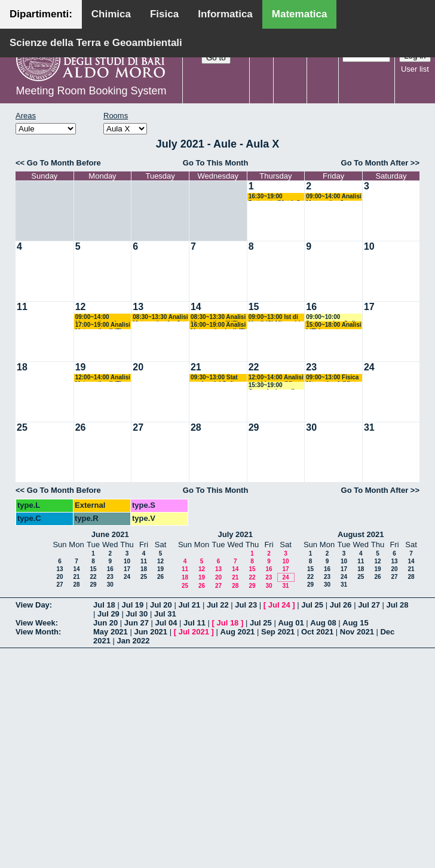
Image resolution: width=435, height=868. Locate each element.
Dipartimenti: (41, 14)
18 (22, 367)
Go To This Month (216, 163)
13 (138, 307)
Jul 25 (312, 605)
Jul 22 (218, 605)
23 (311, 367)
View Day (33, 605)
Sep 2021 (278, 632)
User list (415, 69)
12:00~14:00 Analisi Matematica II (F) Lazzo (103, 378)
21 (196, 367)
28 (196, 427)
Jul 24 (279, 605)
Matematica (300, 14)
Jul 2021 (194, 632)
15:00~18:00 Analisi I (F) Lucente (333, 325)
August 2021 (361, 534)
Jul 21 (189, 605)
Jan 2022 (134, 641)
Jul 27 (369, 605)
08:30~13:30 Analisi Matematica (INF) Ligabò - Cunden (218, 318)
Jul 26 (341, 605)
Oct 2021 (317, 632)
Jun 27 (137, 623)
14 (196, 307)
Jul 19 (132, 605)
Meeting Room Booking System (91, 91)
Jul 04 (166, 623)
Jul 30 (137, 614)
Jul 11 (194, 623)
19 (81, 367)
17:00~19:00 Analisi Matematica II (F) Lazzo (103, 325)
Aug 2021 (238, 632)
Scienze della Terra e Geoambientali (96, 43)
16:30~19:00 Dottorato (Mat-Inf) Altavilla (275, 197)
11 (22, 307)
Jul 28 (398, 605)
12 (81, 307)
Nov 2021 (357, 632)
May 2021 (111, 632)
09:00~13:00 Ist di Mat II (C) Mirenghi (275, 318)
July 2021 (235, 534)
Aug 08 (323, 623)
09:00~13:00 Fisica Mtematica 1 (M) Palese (332, 378)
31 (369, 427)
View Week (36, 623)
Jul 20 (161, 605)
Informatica (225, 14)
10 (369, 246)
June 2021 (110, 534)
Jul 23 (246, 605)
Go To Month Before (64, 163)
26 (81, 427)
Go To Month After (375, 163)
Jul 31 (165, 614)
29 (254, 427)
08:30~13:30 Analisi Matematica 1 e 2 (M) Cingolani (160, 318)
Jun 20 (105, 623)
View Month (37, 632)
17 (369, 307)
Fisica (164, 14)
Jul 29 (108, 614)
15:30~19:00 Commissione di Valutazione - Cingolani (272, 386)
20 (138, 367)
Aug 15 (355, 623)
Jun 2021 (151, 632)
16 (311, 307)
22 (254, 367)
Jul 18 (104, 605)
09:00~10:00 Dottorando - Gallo (332, 318)
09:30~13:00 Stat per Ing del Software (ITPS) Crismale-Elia (219, 378)
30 (311, 427)
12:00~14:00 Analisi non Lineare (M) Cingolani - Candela (276, 378)
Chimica (111, 14)
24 (369, 367)
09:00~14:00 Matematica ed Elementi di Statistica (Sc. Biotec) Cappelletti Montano (102, 318)
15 (254, 307)
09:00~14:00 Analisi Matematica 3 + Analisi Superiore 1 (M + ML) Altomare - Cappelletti (334, 197)
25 (22, 427)
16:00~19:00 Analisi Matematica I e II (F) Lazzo (218, 325)
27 (138, 427)
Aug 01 (291, 623)
